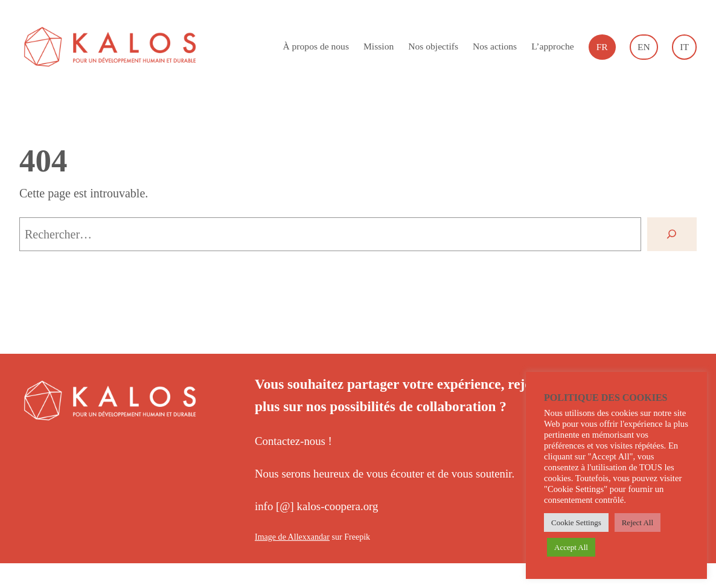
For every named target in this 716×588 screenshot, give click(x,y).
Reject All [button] (638, 522)
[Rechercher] (672, 234)
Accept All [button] (571, 547)
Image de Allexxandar (292, 537)
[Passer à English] (644, 47)
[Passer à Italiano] (684, 47)
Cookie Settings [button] (576, 522)
